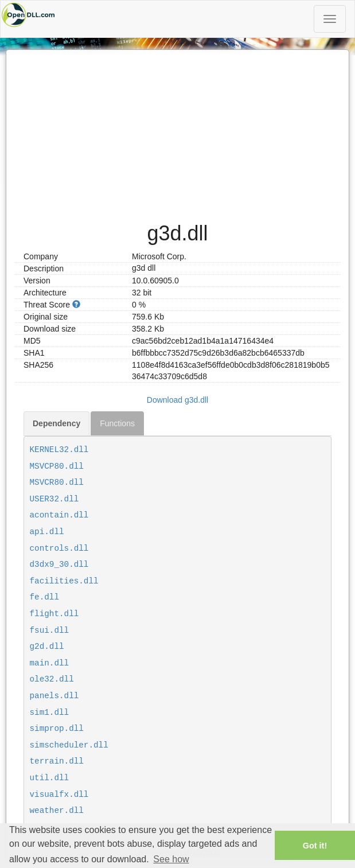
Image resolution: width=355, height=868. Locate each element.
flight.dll (54, 614)
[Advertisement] (177, 130)
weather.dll (57, 811)
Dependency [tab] (56, 423)
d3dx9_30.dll (59, 565)
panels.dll (54, 696)
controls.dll (59, 548)
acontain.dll (59, 515)
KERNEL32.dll (59, 450)
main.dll (50, 663)
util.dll (50, 778)
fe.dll (44, 597)
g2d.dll (47, 647)
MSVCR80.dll (57, 482)
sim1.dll (50, 713)
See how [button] (171, 859)
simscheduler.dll (69, 745)
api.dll (47, 532)
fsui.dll (50, 630)
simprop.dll (57, 729)
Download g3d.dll (177, 400)
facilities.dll (64, 581)
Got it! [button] (315, 846)
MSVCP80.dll (57, 466)
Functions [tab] (117, 423)
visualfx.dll (59, 795)
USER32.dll (54, 499)
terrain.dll (57, 761)
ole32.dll (52, 679)
